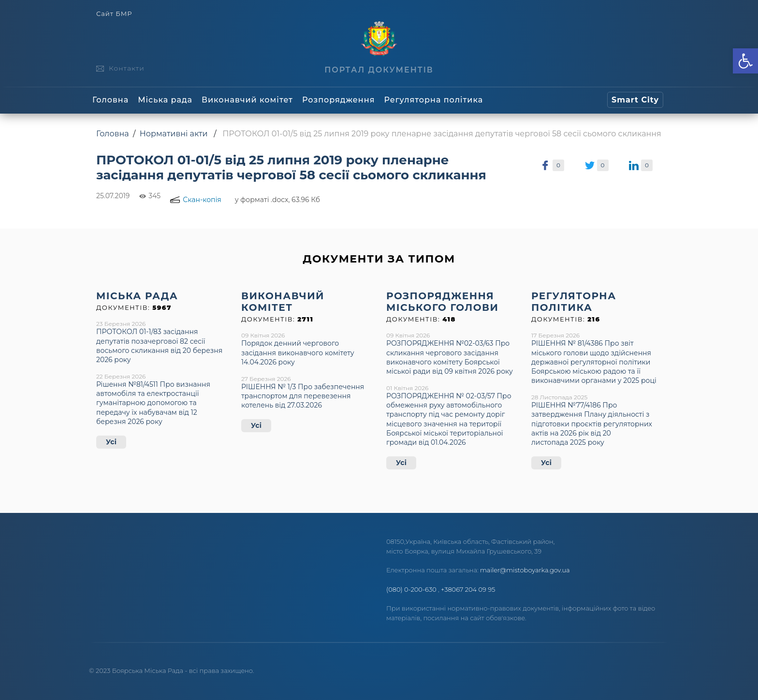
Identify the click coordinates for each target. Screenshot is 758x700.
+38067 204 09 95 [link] (468, 589)
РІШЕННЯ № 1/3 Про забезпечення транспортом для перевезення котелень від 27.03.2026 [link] (303, 396)
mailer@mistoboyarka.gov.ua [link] (525, 570)
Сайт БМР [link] (114, 14)
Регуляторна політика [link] (433, 100)
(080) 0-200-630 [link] (411, 589)
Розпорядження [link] (338, 100)
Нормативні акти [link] (174, 134)
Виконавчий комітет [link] (247, 100)
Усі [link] (111, 442)
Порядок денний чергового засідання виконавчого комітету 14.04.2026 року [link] (298, 352)
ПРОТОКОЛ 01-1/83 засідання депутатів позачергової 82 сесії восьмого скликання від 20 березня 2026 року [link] (159, 346)
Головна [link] (110, 100)
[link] (745, 61)
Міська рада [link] (165, 100)
